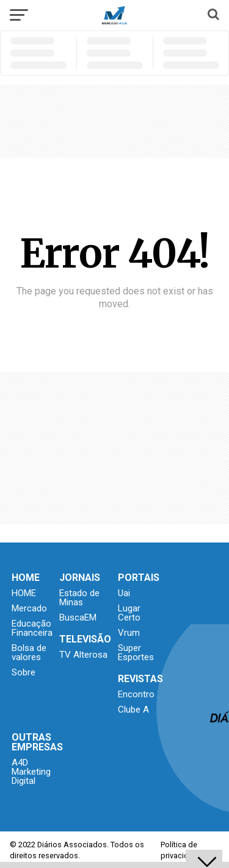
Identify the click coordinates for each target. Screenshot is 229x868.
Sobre (24, 672)
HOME (24, 593)
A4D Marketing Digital (31, 772)
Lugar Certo (129, 613)
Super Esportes (136, 653)
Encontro (136, 694)
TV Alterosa (83, 655)
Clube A (133, 710)
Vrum (129, 633)
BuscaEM (78, 617)
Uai (124, 593)
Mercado (29, 608)
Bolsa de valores (29, 653)
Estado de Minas (79, 598)
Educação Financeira (32, 628)
